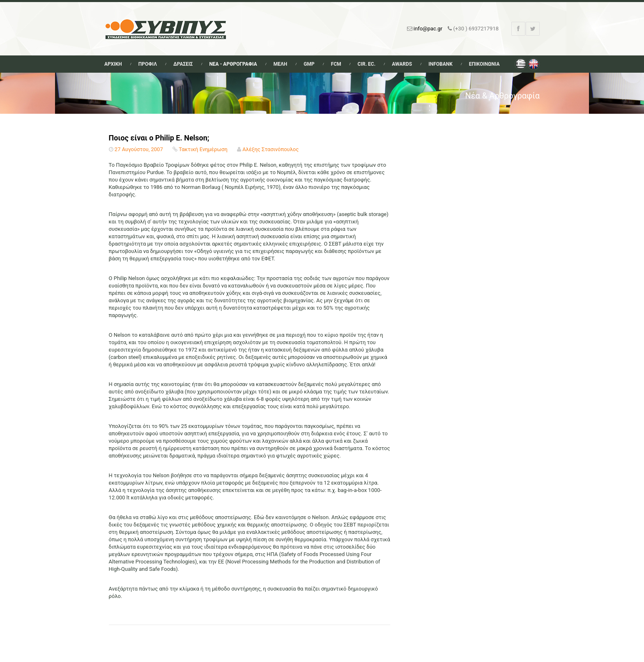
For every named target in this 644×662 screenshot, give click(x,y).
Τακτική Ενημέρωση (203, 149)
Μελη (281, 64)
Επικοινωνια (484, 64)
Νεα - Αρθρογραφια (233, 64)
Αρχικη (113, 64)
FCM (336, 64)
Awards (402, 64)
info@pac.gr (428, 29)
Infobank (440, 64)
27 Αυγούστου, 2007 (139, 149)
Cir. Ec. (367, 64)
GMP (309, 64)
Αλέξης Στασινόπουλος (270, 149)
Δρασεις (183, 64)
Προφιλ (148, 64)
